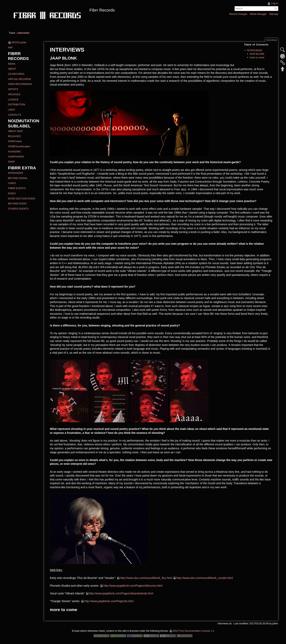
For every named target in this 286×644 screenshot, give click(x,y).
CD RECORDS (16, 74)
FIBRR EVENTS (17, 188)
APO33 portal (19, 42)
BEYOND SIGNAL (18, 178)
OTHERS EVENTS (18, 209)
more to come (257, 58)
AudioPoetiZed (16, 157)
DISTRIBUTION (16, 105)
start (10, 47)
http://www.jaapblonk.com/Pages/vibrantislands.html (121, 593)
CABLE (12, 183)
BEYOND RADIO (17, 204)
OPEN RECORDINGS (20, 84)
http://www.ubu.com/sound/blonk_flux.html (146, 578)
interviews (24, 33)
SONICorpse (15, 141)
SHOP (11, 162)
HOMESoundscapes (19, 146)
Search (276, 9)
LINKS (11, 110)
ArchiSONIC (15, 152)
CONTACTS (14, 115)
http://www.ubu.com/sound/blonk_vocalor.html (205, 578)
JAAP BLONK (257, 54)
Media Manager (258, 14)
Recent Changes (238, 14)
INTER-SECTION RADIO (22, 199)
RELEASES (14, 136)
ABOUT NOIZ (15, 131)
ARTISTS (13, 89)
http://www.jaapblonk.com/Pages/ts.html (109, 601)
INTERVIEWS (15, 173)
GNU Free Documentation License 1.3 (193, 631)
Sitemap (274, 14)
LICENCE (13, 100)
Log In (275, 3)
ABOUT (12, 69)
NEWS (12, 64)
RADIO (12, 193)
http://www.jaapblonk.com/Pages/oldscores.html (133, 586)
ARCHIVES (14, 94)
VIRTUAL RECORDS (19, 79)
